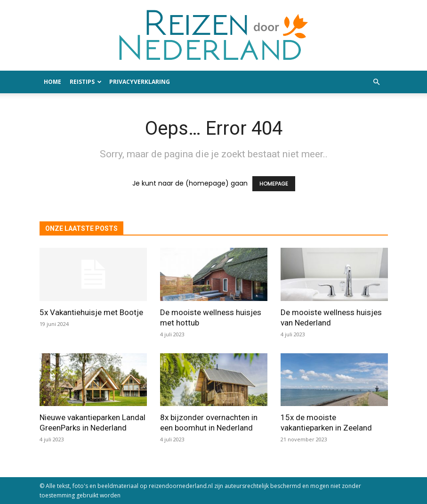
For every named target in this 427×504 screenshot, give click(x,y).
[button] (377, 82)
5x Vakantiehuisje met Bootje (91, 312)
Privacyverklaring (140, 82)
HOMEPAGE (274, 184)
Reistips (86, 82)
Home (52, 82)
